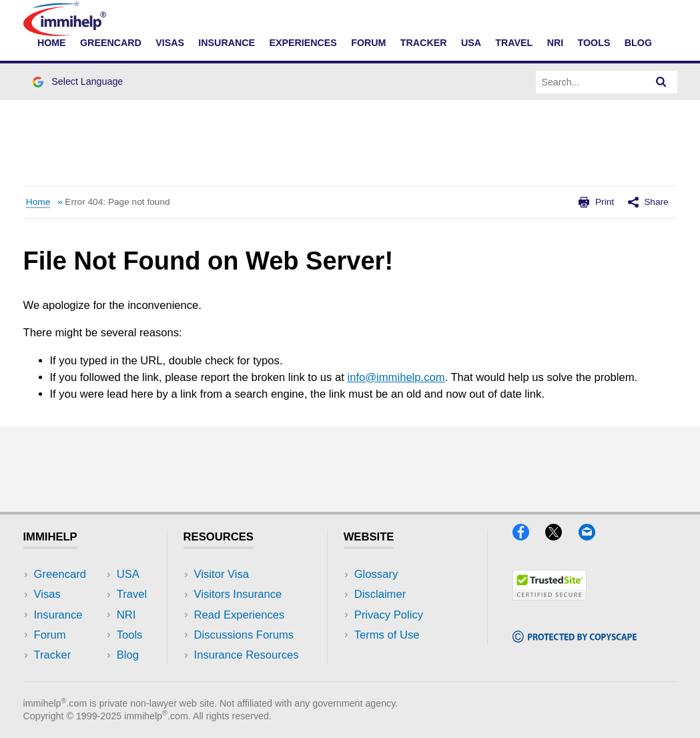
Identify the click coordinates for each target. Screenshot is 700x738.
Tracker (424, 43)
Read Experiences (240, 615)
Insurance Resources (247, 655)
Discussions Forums (244, 635)
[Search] (661, 82)
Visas (170, 43)
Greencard (111, 43)
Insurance (227, 43)
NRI (556, 43)
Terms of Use (387, 635)
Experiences (303, 43)
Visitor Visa (222, 574)
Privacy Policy (389, 615)
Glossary (376, 574)
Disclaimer (380, 594)
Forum (368, 43)
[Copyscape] (575, 638)
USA (471, 43)
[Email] (593, 536)
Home (52, 43)
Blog (638, 43)
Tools (594, 43)
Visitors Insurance (238, 594)
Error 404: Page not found (117, 202)
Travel (514, 43)
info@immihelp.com (396, 377)
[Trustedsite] (550, 596)
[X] (562, 536)
